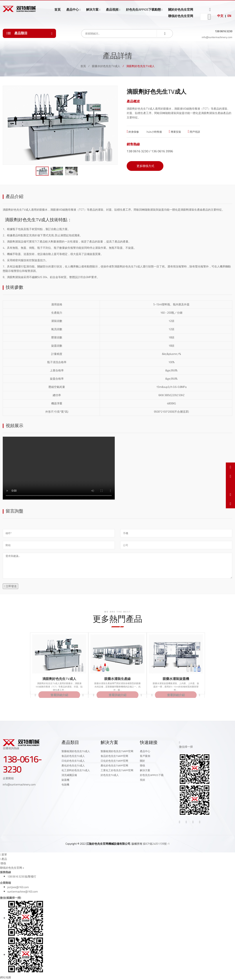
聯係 (142, 766)
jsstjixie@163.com (18, 887)
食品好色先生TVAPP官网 (114, 756)
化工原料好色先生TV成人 (76, 770)
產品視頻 (112, 10)
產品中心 (73, 10)
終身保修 (133, 132)
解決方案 (92, 10)
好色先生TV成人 (110, 775)
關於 (142, 761)
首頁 (57, 10)
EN (229, 16)
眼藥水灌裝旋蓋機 (176, 679)
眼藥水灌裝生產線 (117, 679)
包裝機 (65, 785)
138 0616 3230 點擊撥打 (22, 877)
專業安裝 (175, 132)
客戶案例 (145, 756)
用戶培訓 (194, 132)
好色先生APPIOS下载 (152, 775)
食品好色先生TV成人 (73, 756)
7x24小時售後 (154, 132)
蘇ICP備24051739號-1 (156, 844)
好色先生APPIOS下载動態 (143, 10)
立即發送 (10, 586)
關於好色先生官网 (181, 10)
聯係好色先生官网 (181, 16)
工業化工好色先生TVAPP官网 (117, 770)
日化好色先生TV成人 (73, 761)
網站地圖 (6, 977)
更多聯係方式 (145, 166)
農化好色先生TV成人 (73, 766)
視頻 (142, 780)
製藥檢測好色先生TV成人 (76, 751)
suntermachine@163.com (23, 892)
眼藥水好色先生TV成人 (106, 66)
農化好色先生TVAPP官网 (114, 766)
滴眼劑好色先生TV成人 (59, 679)
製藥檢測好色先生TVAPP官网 (117, 751)
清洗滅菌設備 (69, 775)
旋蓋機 (65, 780)
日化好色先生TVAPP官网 (114, 761)
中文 (220, 16)
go (209, 17)
